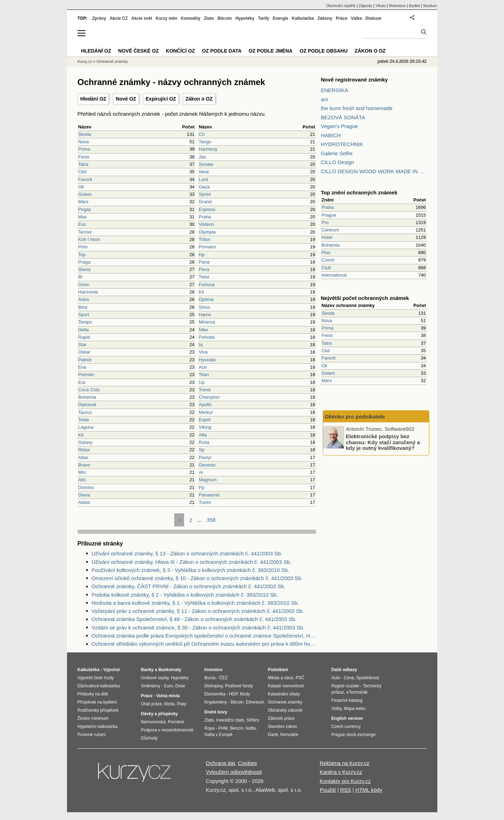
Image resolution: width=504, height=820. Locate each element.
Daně (273, 735)
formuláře (289, 735)
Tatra (83, 164)
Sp (202, 450)
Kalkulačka (303, 18)
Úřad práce (151, 704)
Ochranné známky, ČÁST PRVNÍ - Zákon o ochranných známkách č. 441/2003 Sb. (189, 586)
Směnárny (151, 686)
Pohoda (207, 337)
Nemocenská (153, 722)
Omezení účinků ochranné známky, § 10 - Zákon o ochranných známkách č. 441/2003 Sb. (197, 578)
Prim (83, 247)
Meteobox (397, 6)
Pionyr (205, 457)
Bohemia (87, 397)
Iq (201, 345)
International (334, 275)
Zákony (325, 18)
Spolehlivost (368, 678)
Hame (205, 315)
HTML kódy (369, 790)
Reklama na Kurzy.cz (344, 763)
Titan (204, 375)
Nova (84, 142)
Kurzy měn (166, 18)
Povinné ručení (92, 735)
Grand (205, 202)
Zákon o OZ (199, 99)
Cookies (247, 763)
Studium (430, 6)
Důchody (149, 738)
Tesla (84, 420)
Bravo (84, 465)
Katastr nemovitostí (286, 686)
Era (82, 382)
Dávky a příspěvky (160, 714)
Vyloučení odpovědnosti (234, 772)
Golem (85, 194)
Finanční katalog (347, 700)
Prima (84, 149)
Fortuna (207, 285)
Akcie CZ (119, 18)
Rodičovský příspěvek (98, 710)
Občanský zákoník (285, 710)
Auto (336, 678)
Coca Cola (89, 390)
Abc (82, 480)
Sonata (206, 164)
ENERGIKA (335, 90)
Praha (205, 217)
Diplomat (87, 405)
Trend (205, 390)
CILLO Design (338, 162)
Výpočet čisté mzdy (96, 678)
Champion (209, 397)
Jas (202, 157)
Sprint (205, 194)
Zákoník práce (281, 718)
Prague (329, 215)
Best (83, 307)
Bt (80, 277)
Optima (206, 299)
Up (202, 382)
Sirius (205, 307)
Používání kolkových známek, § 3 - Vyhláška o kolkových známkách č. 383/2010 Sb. (191, 570)
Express (207, 209)
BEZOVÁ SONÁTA (343, 117)
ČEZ (224, 678)
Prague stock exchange (354, 735)
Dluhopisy (214, 686)
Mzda (169, 704)
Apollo (205, 405)
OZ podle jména (271, 51)
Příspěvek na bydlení (97, 702)
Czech (328, 260)
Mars (83, 202)
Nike (204, 330)
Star (83, 345)
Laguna (86, 427)
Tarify (263, 18)
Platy (182, 704)
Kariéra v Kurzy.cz (341, 772)
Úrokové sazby (155, 678)
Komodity (191, 18)
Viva (203, 352)
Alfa (203, 435)
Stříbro (253, 720)
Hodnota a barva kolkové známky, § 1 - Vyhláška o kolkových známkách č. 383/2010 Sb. (195, 603)
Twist (204, 277)
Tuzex (205, 502)
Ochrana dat (221, 763)
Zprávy (99, 18)
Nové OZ (126, 99)
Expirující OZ (161, 99)
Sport (84, 315)
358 (211, 520)
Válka (356, 18)
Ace (203, 367)
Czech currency (346, 726)
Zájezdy (366, 6)
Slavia (84, 269)
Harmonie (88, 292)
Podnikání (278, 670)
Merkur (206, 412)
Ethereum (255, 702)
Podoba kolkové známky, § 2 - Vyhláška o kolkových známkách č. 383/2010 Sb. (185, 595)
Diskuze (373, 18)
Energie (280, 18)
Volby (336, 709)
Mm (82, 472)
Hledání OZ (93, 99)
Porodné (176, 722)
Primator (208, 247)
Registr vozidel (345, 686)
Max (83, 217)
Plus (326, 252)
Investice (214, 670)
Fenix (84, 157)
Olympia (207, 232)
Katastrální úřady (284, 694)
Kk (202, 292)
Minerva (207, 322)
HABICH (331, 135)
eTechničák (357, 692)
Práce (342, 18)
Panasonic (210, 495)
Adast (84, 502)
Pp (202, 487)
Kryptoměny (216, 702)
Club (326, 268)
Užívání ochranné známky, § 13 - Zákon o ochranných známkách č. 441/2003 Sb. (187, 553)
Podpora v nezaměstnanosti (167, 730)
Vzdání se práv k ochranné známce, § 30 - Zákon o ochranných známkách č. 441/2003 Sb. (198, 628)
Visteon (207, 224)
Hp (202, 255)
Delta (84, 330)
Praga (84, 262)
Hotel (327, 237)
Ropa (210, 728)
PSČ (300, 678)
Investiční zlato (230, 720)
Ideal (204, 172)
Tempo (85, 322)
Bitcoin (225, 18)
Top (82, 255)
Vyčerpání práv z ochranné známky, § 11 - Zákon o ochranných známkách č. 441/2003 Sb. (198, 611)
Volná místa (168, 696)
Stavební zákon (283, 726)
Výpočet (112, 670)
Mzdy (245, 694)
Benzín (236, 728)
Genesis (207, 465)
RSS (345, 790)
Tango (205, 142)
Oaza (204, 187)
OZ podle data (222, 51)
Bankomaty (170, 670)
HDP (233, 694)
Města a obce (281, 678)
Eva (82, 367)
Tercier (85, 232)
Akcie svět (142, 18)
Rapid (84, 337)
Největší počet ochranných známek (365, 298)
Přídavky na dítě (93, 694)
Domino (86, 487)
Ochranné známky (112, 61)
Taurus (85, 412)
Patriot (85, 360)
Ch (202, 134)
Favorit (85, 179)
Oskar (84, 352)
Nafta (251, 728)
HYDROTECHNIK (342, 144)
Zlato (209, 18)
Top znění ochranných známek (359, 192)
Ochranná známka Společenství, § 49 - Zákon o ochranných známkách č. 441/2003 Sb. (194, 619)
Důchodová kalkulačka (99, 686)
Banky (147, 670)
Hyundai (207, 360)
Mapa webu (355, 709)
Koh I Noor (89, 239)
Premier (86, 375)
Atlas (83, 457)
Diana (84, 495)
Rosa (204, 442)
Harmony (208, 149)
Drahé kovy (216, 712)
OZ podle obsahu (323, 51)
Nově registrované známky (354, 80)
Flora (204, 269)
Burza (210, 678)
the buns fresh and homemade (357, 108)
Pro (325, 222)
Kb (81, 435)
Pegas (85, 209)
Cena (349, 678)
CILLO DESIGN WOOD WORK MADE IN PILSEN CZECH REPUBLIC (374, 171)
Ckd (82, 172)
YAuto (380, 6)
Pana (204, 262)
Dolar (180, 686)
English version (347, 718)
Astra (84, 299)
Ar (201, 472)
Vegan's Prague (339, 126)
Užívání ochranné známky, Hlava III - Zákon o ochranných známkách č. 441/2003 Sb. (192, 562)
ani (324, 99)
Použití (328, 790)
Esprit (205, 420)
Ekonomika (215, 694)
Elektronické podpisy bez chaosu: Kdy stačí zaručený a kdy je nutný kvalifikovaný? (383, 442)
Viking (205, 427)
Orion (84, 285)
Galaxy (85, 442)
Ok (81, 187)
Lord (204, 179)
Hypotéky (245, 18)
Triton (205, 239)
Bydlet (415, 6)
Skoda (85, 134)
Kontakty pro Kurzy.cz (345, 781)
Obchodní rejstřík (341, 6)
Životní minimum (93, 718)
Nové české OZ (138, 51)
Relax (84, 450)
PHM (223, 728)
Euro (168, 686)
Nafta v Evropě (218, 735)
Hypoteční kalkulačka (98, 726)
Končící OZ (180, 51)
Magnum (208, 480)
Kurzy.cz (85, 61)
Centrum (330, 230)
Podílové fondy (239, 686)
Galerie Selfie (337, 153)
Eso (82, 224)
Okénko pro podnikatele (355, 417)
